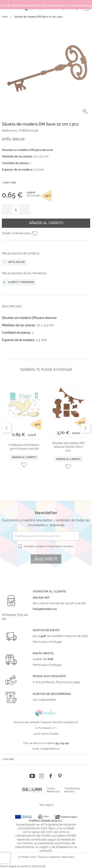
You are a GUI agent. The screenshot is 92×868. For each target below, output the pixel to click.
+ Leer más (9, 182)
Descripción (12, 306)
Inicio (5, 17)
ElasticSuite (39, 866)
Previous (6, 428)
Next (86, 428)
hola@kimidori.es (50, 749)
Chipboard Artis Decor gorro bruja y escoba (24, 447)
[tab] (46, 310)
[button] (85, 111)
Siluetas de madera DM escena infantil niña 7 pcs (68, 447)
